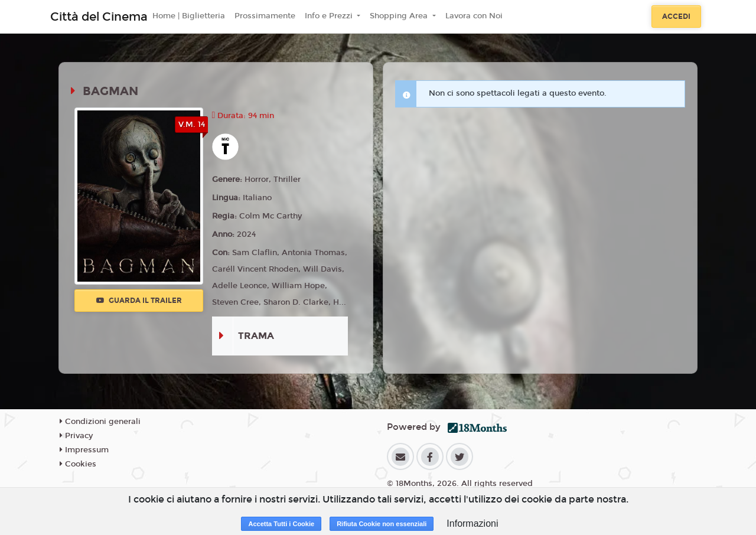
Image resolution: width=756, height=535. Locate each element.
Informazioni (472, 523)
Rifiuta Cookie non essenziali (382, 524)
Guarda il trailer (139, 301)
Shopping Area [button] (400, 16)
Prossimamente (265, 16)
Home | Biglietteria (189, 16)
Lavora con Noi (474, 16)
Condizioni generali (100, 422)
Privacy (76, 436)
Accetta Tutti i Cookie (281, 524)
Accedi (676, 17)
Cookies (78, 464)
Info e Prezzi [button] (330, 16)
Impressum (84, 450)
